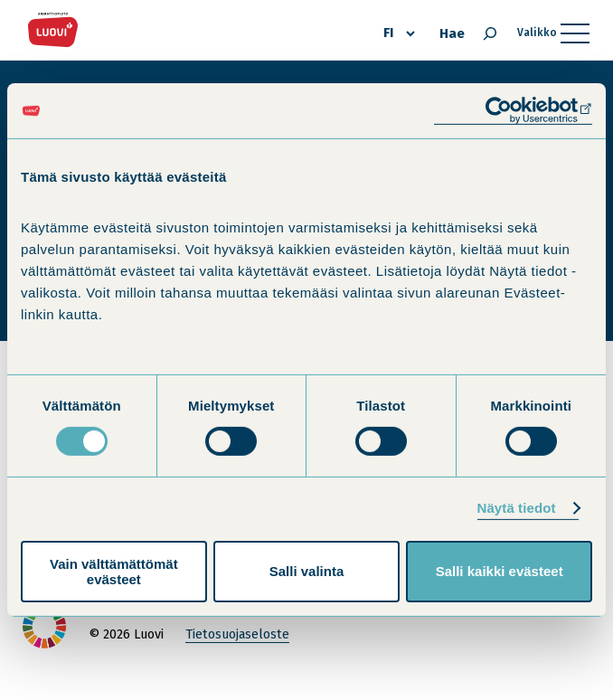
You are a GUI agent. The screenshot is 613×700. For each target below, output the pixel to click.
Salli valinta (307, 571)
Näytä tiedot (517, 508)
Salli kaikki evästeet (500, 571)
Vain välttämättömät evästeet (114, 572)
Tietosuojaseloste (237, 634)
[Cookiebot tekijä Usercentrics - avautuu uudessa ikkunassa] (513, 111)
